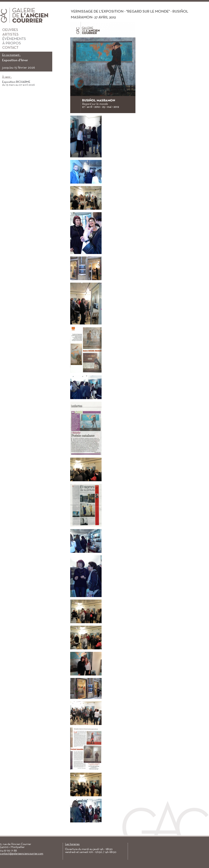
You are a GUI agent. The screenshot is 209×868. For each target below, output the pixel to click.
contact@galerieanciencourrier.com (22, 854)
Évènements (13, 39)
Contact (9, 48)
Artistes (9, 35)
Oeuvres (9, 30)
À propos (10, 43)
